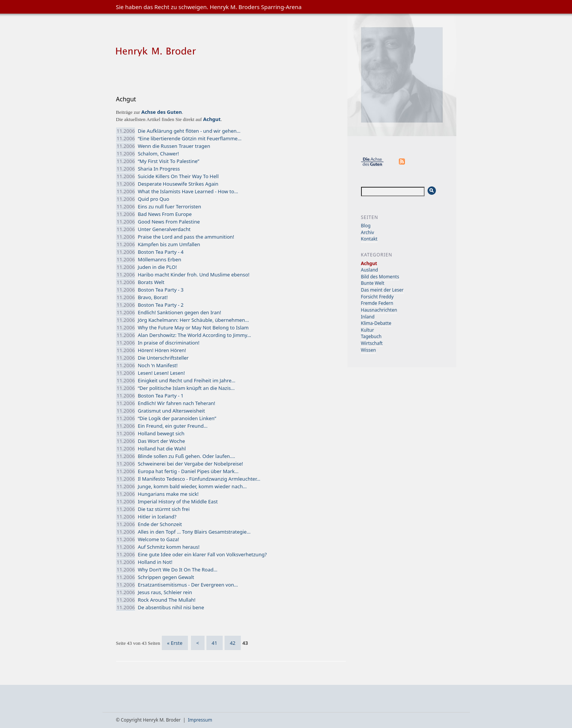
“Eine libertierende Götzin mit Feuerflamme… (189, 138)
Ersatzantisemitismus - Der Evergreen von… (188, 585)
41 (215, 643)
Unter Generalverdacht (164, 229)
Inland (368, 317)
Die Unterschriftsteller (163, 358)
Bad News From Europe (165, 214)
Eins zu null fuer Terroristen (169, 206)
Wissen (369, 350)
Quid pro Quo (153, 199)
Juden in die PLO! (157, 267)
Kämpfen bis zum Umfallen (169, 244)
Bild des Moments (380, 277)
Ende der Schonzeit (160, 524)
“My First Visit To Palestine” (168, 161)
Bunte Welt (373, 283)
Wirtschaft (372, 343)
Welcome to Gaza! (158, 539)
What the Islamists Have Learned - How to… (188, 191)
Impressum (200, 720)
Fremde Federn (377, 303)
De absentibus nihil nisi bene (171, 607)
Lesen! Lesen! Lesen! (161, 373)
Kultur (368, 330)
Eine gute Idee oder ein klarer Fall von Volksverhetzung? (202, 554)
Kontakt (369, 239)
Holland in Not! (155, 562)
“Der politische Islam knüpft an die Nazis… (186, 388)
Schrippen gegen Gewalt (166, 577)
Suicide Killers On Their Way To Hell (178, 176)
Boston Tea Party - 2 (160, 305)
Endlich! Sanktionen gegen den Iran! (179, 312)
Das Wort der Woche (161, 441)
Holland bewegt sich (161, 433)
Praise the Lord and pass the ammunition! (186, 237)
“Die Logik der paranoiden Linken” (177, 418)
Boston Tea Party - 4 (160, 252)
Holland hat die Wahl (162, 449)
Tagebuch (371, 336)
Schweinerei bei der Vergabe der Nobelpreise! (190, 464)
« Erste (175, 643)
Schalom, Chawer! (158, 154)
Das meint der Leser (382, 290)
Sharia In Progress (159, 169)
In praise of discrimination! (168, 343)
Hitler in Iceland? (157, 517)
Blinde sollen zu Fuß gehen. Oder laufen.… (186, 456)
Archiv (368, 232)
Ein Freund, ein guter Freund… (173, 426)
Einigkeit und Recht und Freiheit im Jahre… (186, 380)
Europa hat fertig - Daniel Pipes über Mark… (188, 471)
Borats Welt (151, 282)
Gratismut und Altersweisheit (171, 411)
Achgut (369, 263)
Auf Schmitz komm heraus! (168, 547)
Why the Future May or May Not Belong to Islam (193, 328)
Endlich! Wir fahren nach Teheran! (176, 403)
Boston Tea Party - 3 (160, 290)
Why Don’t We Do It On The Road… (177, 570)
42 (233, 643)
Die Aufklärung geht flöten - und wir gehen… (189, 131)
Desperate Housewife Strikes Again (178, 184)
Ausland (370, 270)
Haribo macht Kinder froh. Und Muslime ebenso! (193, 275)
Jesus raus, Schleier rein (165, 592)
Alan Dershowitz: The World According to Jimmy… (194, 335)
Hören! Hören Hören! (162, 350)
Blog (366, 226)
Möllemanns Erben (159, 259)
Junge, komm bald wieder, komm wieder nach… (192, 486)
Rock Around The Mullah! (167, 600)
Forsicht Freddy (377, 297)
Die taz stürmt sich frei (164, 509)
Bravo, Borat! (153, 297)
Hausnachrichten (379, 310)
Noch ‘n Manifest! (157, 365)
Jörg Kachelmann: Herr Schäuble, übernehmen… (193, 320)
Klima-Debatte (376, 323)
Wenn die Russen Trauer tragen (174, 146)
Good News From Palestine (169, 222)
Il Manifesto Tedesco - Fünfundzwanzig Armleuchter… (199, 479)
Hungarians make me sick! (168, 494)
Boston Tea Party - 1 (160, 396)
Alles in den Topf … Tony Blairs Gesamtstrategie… (194, 532)
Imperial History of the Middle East (178, 501)
